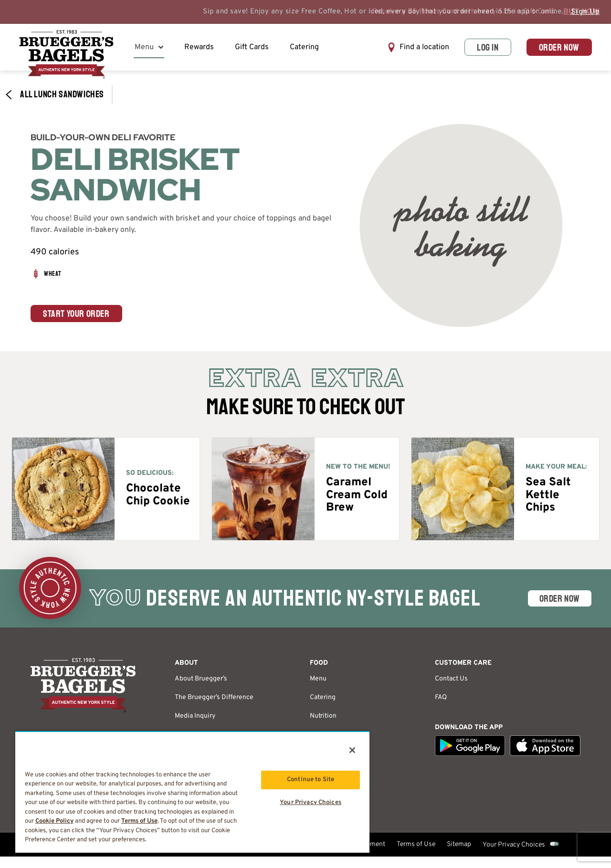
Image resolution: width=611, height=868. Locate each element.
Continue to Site (311, 780)
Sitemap (459, 844)
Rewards (199, 47)
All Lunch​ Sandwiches (54, 94)
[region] (192, 792)
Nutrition (323, 716)
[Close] (352, 750)
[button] (418, 47)
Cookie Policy (54, 821)
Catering (304, 47)
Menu (149, 47)
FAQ (441, 697)
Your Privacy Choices (514, 845)
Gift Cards (252, 47)
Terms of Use (416, 844)
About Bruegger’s (201, 679)
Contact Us (451, 679)
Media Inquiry (195, 716)
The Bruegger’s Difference (214, 697)
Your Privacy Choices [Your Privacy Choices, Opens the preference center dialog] (311, 803)
